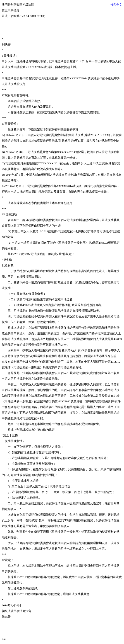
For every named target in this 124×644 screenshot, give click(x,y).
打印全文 (116, 5)
